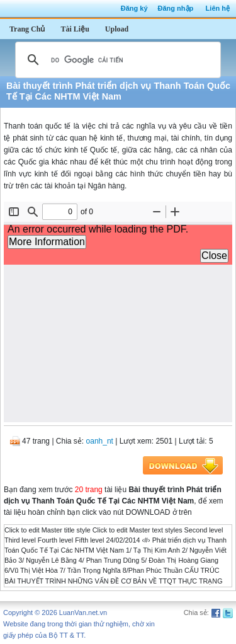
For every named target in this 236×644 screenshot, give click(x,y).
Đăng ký (134, 8)
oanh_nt (100, 441)
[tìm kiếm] (116, 60)
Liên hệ (218, 8)
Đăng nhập (176, 8)
